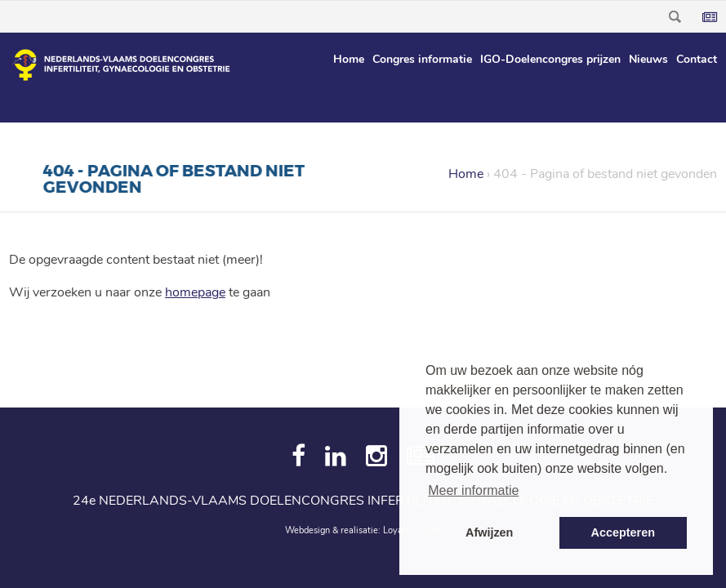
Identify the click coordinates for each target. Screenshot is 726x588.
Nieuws (648, 59)
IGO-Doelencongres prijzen (550, 59)
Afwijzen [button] (489, 532)
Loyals (396, 530)
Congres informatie (422, 59)
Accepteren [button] (623, 532)
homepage (195, 292)
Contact (697, 59)
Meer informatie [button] (473, 490)
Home (349, 59)
